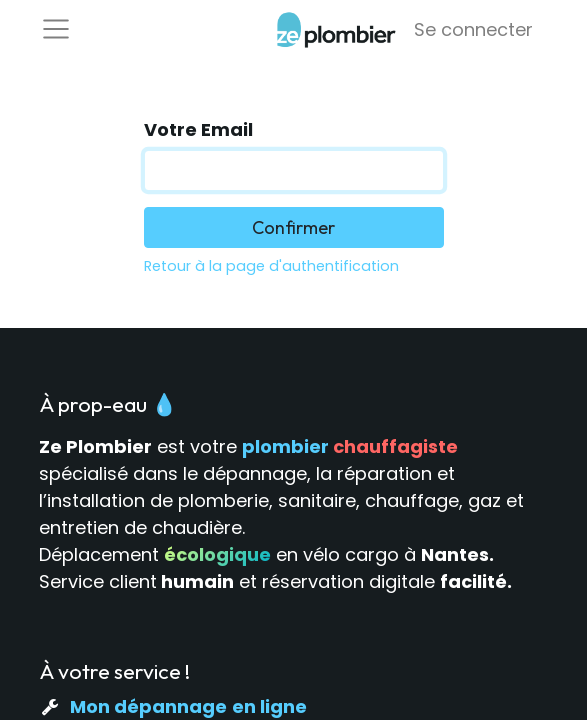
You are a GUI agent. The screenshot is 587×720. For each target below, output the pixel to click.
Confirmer (293, 227)
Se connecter (473, 29)
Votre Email (198, 129)
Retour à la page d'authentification (271, 266)
